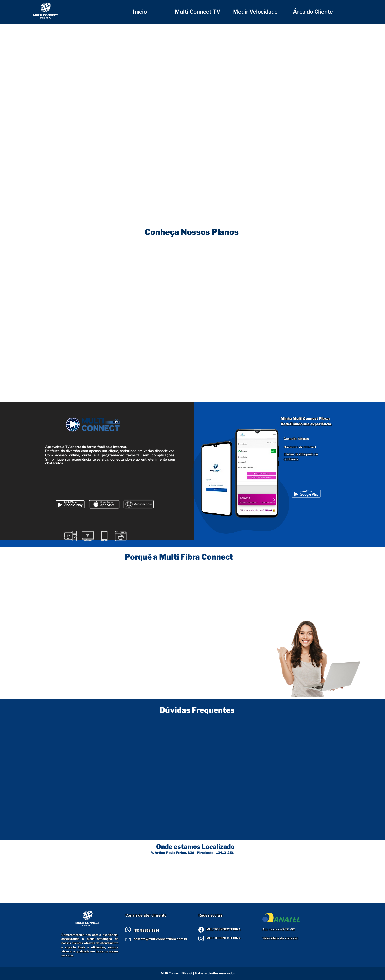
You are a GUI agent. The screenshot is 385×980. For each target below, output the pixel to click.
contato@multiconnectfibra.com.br (160, 939)
